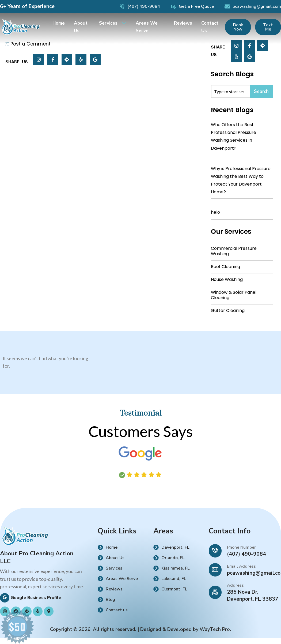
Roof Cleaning (225, 267)
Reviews (183, 22)
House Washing (227, 279)
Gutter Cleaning (228, 310)
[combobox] (231, 92)
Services (113, 22)
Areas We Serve (147, 25)
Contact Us (210, 25)
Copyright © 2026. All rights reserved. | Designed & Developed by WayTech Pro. (140, 629)
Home (59, 22)
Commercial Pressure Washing (234, 251)
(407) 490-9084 (246, 554)
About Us (81, 25)
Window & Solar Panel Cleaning (234, 295)
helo (215, 212)
